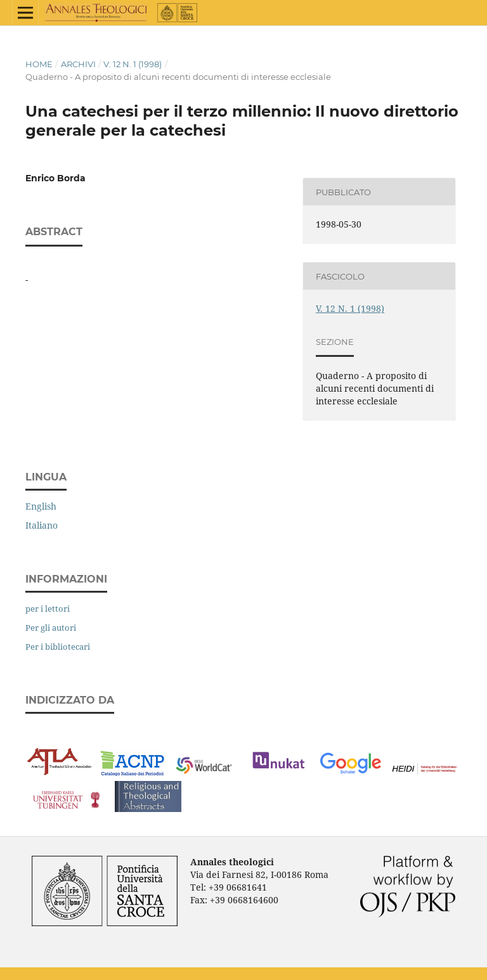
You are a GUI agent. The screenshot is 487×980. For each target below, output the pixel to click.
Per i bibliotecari (58, 647)
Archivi (78, 64)
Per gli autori (51, 628)
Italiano (42, 525)
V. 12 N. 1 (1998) (133, 64)
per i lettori (48, 609)
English (41, 506)
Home (39, 64)
